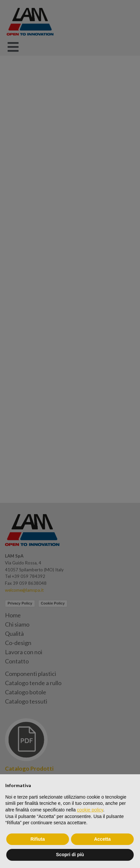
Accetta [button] (103, 839)
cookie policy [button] (90, 810)
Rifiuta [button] (38, 839)
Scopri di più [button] (70, 855)
